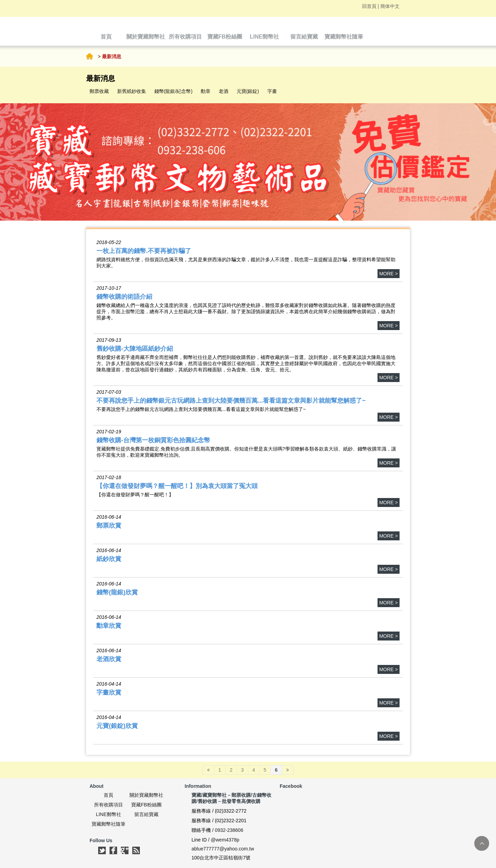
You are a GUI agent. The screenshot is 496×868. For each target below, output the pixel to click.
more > (389, 274)
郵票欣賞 (109, 526)
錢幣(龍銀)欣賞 (117, 592)
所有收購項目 (108, 805)
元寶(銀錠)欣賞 (117, 726)
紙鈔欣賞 (109, 559)
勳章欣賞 (109, 626)
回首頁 (369, 6)
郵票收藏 (99, 91)
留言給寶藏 (146, 814)
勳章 (206, 91)
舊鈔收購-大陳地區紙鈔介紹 (135, 349)
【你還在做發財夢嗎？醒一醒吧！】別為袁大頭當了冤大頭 (177, 486)
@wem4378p (225, 840)
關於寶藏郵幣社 (146, 795)
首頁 (90, 56)
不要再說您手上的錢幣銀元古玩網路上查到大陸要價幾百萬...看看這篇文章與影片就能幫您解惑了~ (231, 401)
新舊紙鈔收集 (132, 91)
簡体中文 (390, 6)
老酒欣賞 (109, 659)
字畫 (272, 91)
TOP (482, 843)
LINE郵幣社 (108, 814)
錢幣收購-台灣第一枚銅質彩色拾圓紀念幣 (153, 440)
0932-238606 (229, 830)
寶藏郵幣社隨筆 (108, 824)
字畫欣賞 (109, 692)
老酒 (224, 91)
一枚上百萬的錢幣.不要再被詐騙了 (144, 251)
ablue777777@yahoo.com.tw (223, 849)
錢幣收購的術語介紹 (124, 297)
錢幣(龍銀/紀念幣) (173, 91)
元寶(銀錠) (248, 91)
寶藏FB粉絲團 (146, 805)
